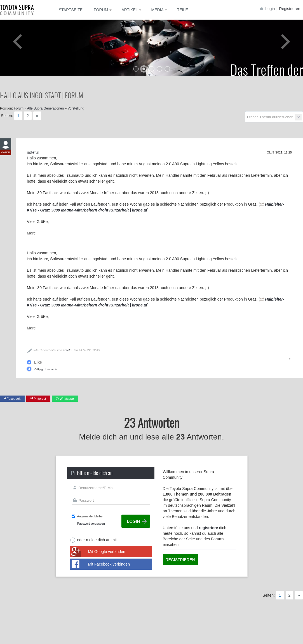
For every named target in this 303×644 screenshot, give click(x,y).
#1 (290, 359)
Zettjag (38, 369)
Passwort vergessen (91, 524)
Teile (183, 10)
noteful (68, 350)
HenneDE (51, 369)
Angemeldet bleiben (91, 516)
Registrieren (290, 9)
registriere (208, 528)
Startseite (71, 10)
